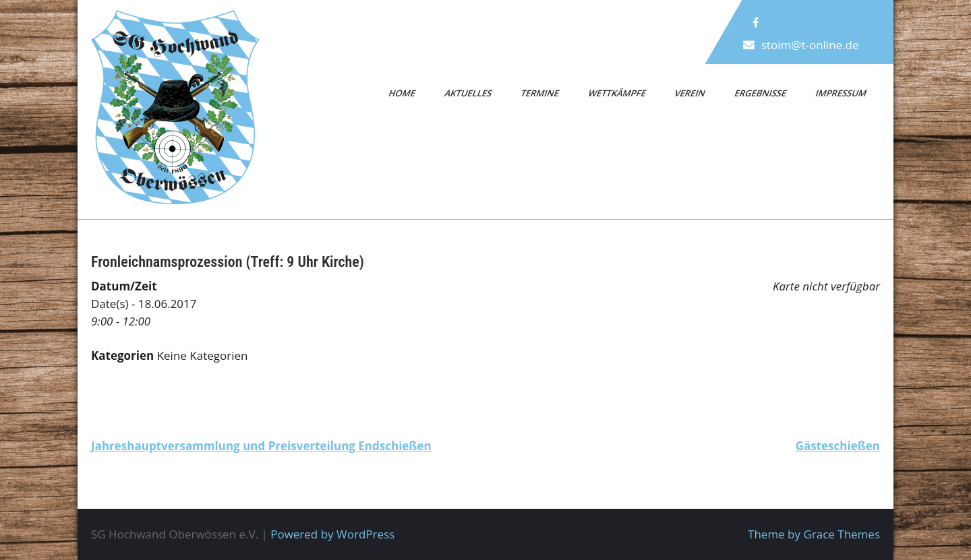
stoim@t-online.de (810, 45)
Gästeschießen (838, 446)
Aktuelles (468, 93)
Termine (540, 93)
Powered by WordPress (332, 534)
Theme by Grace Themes (814, 534)
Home (403, 93)
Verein (690, 93)
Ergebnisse (760, 93)
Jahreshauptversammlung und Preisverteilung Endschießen (261, 446)
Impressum (841, 93)
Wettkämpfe (617, 93)
